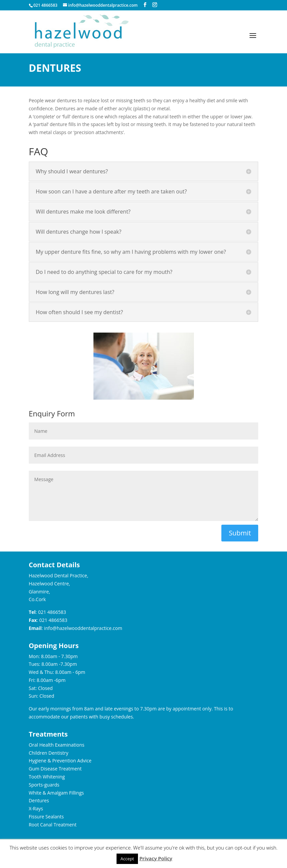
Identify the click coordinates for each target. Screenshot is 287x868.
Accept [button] (127, 859)
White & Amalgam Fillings (56, 793)
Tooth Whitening (47, 777)
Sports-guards (44, 785)
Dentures (39, 800)
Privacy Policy (156, 858)
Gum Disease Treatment (55, 769)
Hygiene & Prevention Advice (60, 761)
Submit (240, 533)
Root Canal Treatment (53, 825)
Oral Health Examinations (57, 745)
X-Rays (36, 808)
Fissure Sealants (46, 817)
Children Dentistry (49, 753)
